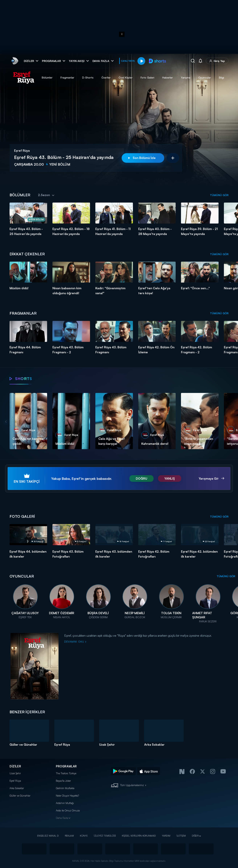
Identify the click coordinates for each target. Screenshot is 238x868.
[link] (14, 61)
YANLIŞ (170, 478)
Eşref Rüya (15, 781)
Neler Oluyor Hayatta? (67, 796)
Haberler (168, 77)
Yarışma (186, 77)
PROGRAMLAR (66, 766)
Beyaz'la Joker (63, 781)
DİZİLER (15, 766)
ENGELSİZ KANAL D (48, 836)
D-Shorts (88, 77)
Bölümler (47, 77)
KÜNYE (84, 836)
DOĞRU (142, 478)
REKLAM (69, 836)
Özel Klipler (126, 77)
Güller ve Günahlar (20, 796)
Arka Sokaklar (17, 788)
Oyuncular (205, 77)
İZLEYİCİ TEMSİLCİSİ (105, 836)
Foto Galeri (147, 77)
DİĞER (195, 836)
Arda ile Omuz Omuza (68, 810)
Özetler (106, 77)
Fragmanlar (67, 77)
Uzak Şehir (15, 773)
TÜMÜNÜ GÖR (219, 195)
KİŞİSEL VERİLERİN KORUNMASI (139, 836)
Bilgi (222, 77)
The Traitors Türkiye (66, 773)
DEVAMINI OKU (75, 642)
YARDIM (166, 836)
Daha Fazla (62, 818)
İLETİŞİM (181, 836)
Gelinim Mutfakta (65, 788)
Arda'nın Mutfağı (65, 803)
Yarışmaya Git (209, 478)
